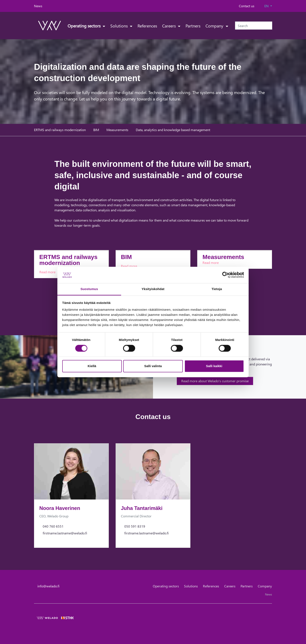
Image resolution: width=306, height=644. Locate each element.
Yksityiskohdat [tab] (153, 289)
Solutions (120, 26)
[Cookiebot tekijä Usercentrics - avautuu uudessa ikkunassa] (225, 275)
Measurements (117, 130)
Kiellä (92, 366)
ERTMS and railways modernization (60, 130)
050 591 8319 (135, 526)
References (147, 26)
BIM (96, 130)
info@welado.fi (48, 586)
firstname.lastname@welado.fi (65, 533)
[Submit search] (269, 26)
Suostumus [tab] (89, 289)
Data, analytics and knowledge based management (173, 130)
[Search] (254, 26)
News (38, 6)
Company (215, 26)
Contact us (247, 6)
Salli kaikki (214, 366)
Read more (47, 272)
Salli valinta (153, 366)
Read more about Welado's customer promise (215, 381)
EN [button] (267, 6)
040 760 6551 (53, 526)
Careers (169, 26)
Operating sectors (85, 26)
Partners (193, 26)
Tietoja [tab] (217, 289)
